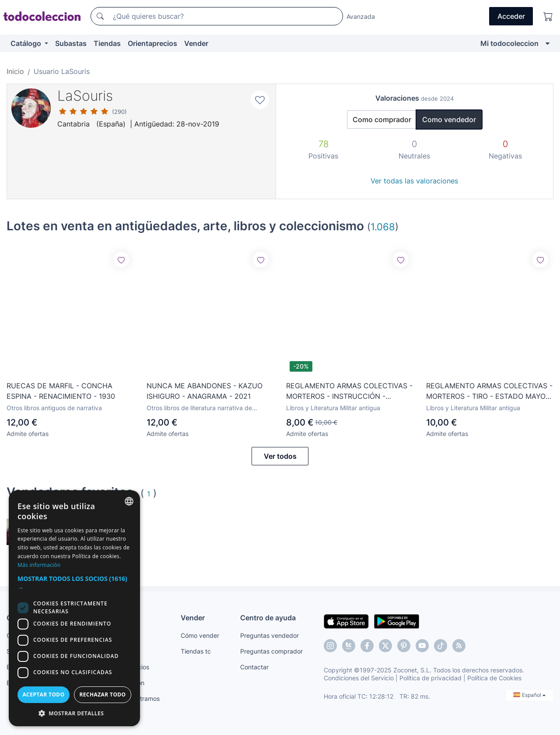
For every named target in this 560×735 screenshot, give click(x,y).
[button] (74, 583)
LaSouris (85, 96)
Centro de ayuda (268, 618)
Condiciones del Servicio (359, 678)
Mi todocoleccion (509, 43)
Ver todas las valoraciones (414, 181)
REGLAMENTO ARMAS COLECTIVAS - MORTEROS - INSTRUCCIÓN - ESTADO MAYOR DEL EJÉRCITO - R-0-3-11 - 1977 (349, 391)
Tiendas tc (196, 651)
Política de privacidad (430, 678)
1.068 (383, 227)
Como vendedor (449, 120)
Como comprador (382, 120)
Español (529, 695)
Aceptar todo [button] (43, 695)
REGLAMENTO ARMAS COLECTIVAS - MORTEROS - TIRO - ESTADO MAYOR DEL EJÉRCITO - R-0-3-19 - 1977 (489, 391)
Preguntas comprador (271, 651)
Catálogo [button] (27, 43)
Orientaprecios (152, 43)
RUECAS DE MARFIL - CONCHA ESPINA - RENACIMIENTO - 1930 (61, 391)
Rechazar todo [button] (102, 695)
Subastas (71, 43)
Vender (196, 43)
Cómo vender (200, 635)
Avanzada (361, 16)
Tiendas (107, 43)
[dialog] (74, 608)
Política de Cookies (494, 678)
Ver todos (280, 456)
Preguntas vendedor (269, 635)
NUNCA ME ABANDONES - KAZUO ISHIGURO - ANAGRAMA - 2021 (205, 391)
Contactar (254, 667)
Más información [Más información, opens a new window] (39, 565)
